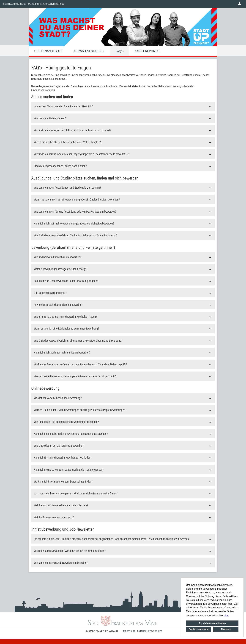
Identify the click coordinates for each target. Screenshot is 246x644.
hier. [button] (226, 616)
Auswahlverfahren (89, 51)
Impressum (129, 631)
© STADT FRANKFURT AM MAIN (102, 631)
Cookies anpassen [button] (199, 629)
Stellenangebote (48, 51)
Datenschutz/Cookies (150, 631)
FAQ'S (119, 51)
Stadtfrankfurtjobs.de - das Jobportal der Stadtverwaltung (33, 4)
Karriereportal (147, 51)
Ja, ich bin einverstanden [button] (212, 623)
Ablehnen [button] (226, 629)
